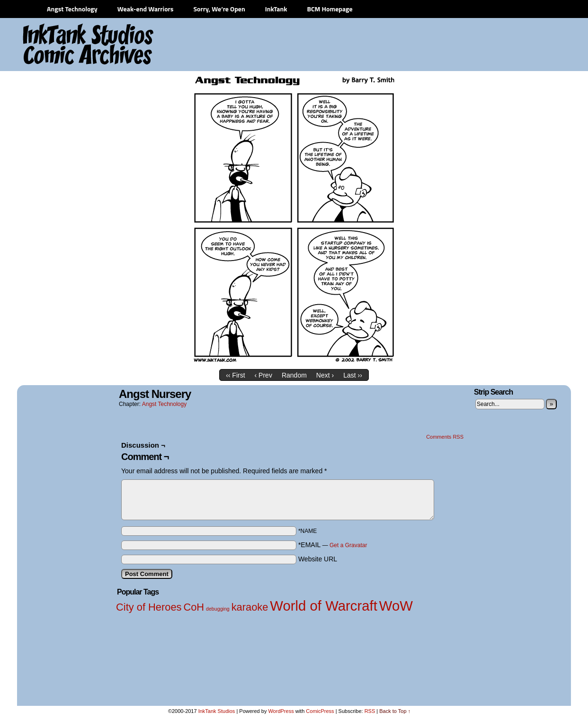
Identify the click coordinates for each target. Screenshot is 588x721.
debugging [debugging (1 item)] (218, 609)
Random (294, 375)
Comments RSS (445, 437)
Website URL (318, 559)
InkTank (276, 9)
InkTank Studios (217, 711)
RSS (370, 711)
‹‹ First (235, 375)
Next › (325, 375)
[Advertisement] (393, 45)
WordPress (281, 711)
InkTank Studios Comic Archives (60, 45)
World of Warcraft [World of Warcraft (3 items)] (324, 606)
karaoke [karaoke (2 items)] (250, 607)
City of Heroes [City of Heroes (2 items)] (149, 607)
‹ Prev (263, 375)
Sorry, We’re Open (219, 9)
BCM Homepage (330, 9)
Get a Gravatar (348, 545)
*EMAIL (333, 545)
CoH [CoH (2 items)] (194, 607)
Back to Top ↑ (395, 711)
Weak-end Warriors (146, 9)
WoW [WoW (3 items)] (396, 606)
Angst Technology (72, 9)
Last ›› (353, 375)
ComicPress (320, 711)
